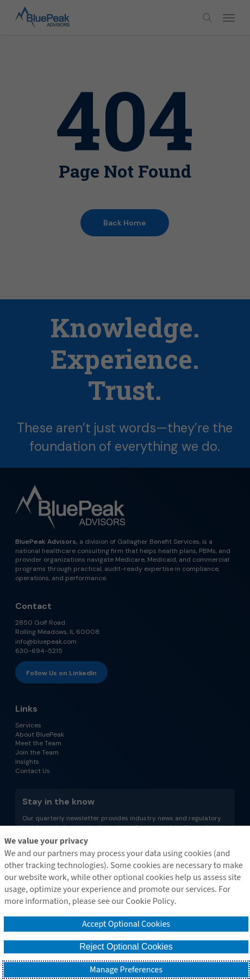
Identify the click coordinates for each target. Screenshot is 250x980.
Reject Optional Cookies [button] (126, 947)
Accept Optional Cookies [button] (126, 924)
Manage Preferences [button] (126, 970)
